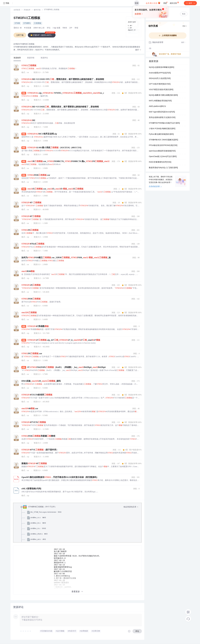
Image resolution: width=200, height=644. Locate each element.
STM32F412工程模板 (27, 18)
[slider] (26, 631)
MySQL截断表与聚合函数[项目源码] (163, 95)
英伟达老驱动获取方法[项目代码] (162, 118)
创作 (190, 3)
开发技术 (27, 10)
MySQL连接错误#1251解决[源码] (162, 67)
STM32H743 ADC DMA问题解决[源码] (163, 140)
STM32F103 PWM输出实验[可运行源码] (164, 123)
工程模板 (38, 23)
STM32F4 (27, 23)
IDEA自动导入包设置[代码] (160, 79)
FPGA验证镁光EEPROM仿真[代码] (163, 146)
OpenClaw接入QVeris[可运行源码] (163, 157)
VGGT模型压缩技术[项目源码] (161, 90)
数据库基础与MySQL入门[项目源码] (163, 168)
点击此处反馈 (155, 187)
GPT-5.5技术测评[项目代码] (160, 84)
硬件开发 (37, 10)
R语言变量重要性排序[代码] (160, 162)
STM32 (17, 23)
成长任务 (174, 3)
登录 (137, 3)
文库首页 (17, 10)
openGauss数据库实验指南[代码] (162, 151)
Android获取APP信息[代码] (160, 73)
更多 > (185, 26)
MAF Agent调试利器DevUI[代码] (162, 112)
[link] (17, 10)
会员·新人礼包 (153, 3)
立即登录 (117, 25)
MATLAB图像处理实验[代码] (160, 101)
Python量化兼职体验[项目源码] (161, 134)
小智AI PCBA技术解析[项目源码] (162, 129)
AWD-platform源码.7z (157, 106)
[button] (138, 50)
